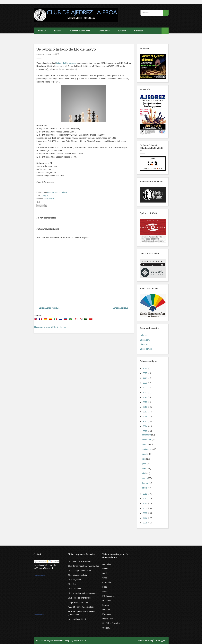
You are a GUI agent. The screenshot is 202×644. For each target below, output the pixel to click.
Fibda (105, 587)
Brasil (105, 573)
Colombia (107, 582)
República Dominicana (112, 623)
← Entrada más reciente (48, 308)
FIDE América (109, 596)
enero (145, 488)
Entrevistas (104, 31)
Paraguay (107, 614)
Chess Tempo (146, 349)
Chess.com (145, 340)
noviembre (147, 440)
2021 (145, 393)
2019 (145, 402)
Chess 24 (144, 344)
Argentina (107, 564)
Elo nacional (49, 199)
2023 (145, 383)
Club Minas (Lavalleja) (78, 575)
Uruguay (106, 628)
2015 (145, 421)
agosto (145, 454)
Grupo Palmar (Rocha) (78, 602)
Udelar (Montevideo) (77, 619)
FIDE (105, 591)
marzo (145, 478)
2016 (145, 417)
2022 (145, 388)
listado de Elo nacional (66, 63)
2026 (145, 368)
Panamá (106, 610)
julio (144, 459)
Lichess (143, 335)
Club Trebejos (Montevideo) (80, 598)
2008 (145, 513)
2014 (145, 426)
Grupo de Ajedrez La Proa (57, 192)
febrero (145, 483)
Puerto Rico (108, 619)
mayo (145, 468)
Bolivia (105, 569)
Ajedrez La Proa (39, 576)
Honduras (107, 600)
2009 (145, 508)
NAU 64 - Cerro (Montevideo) (81, 607)
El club (57, 31)
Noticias (42, 31)
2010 (145, 504)
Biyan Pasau (80, 641)
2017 (145, 412)
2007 (145, 518)
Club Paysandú (75, 580)
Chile (105, 578)
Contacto (139, 31)
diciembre (147, 435)
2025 (145, 373)
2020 (145, 397)
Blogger (162, 641)
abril (144, 473)
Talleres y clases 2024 (79, 31)
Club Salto (73, 584)
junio (144, 464)
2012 (145, 494)
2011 (145, 499)
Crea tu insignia (39, 614)
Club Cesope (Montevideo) (80, 571)
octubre (146, 444)
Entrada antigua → (122, 308)
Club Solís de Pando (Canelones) (83, 593)
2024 (145, 378)
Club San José (74, 589)
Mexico (106, 605)
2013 (145, 431)
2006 (145, 523)
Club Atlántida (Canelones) (80, 561)
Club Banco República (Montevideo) (84, 566)
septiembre (147, 449)
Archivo (122, 31)
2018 (145, 407)
